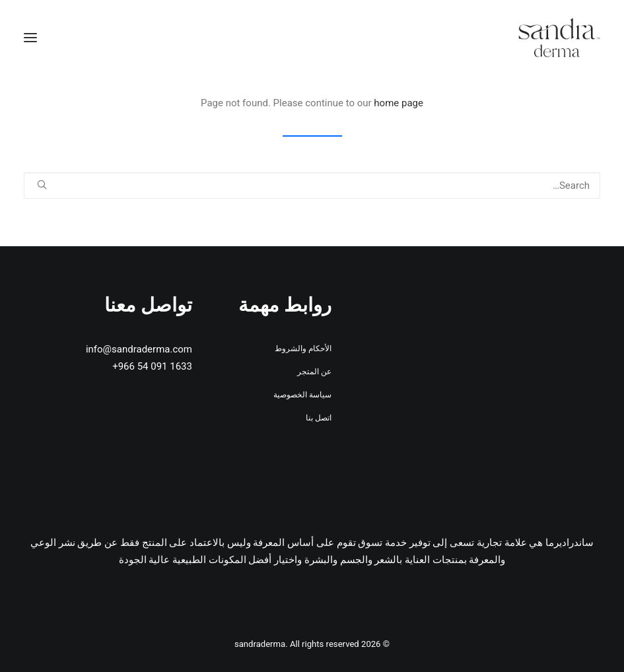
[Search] (312, 185)
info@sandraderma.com (139, 349)
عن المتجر (314, 372)
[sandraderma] (559, 38)
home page (399, 103)
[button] (30, 38)
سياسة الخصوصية (302, 395)
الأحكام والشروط (303, 349)
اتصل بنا (319, 418)
